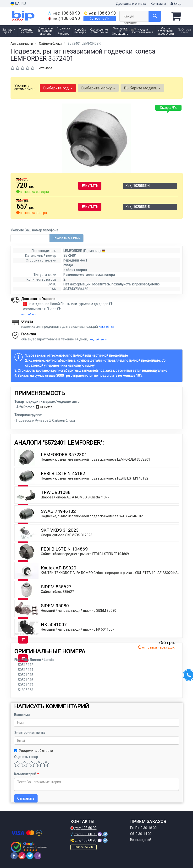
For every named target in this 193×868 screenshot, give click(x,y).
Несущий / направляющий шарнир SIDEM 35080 (79, 611)
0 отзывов (45, 68)
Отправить (26, 798)
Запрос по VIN (100, 19)
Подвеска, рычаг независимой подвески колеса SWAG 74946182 (92, 516)
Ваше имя (22, 715)
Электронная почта (30, 733)
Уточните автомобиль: (25, 87)
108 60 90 (64, 13)
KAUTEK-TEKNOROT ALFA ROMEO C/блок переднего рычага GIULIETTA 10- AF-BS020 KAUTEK (113, 573)
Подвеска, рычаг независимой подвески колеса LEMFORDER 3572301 (96, 459)
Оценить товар (26, 757)
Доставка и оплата (131, 4)
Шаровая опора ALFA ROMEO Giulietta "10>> (75, 497)
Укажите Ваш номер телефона (34, 230)
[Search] (155, 16)
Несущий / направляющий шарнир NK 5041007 (78, 629)
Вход (176, 4)
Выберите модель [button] (142, 88)
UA (15, 4)
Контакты (158, 4)
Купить (90, 186)
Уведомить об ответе (33, 751)
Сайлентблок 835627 (57, 592)
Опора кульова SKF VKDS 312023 (67, 535)
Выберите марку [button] (98, 88)
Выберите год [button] (58, 88)
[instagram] (22, 856)
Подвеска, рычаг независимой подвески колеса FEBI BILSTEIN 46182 (95, 478)
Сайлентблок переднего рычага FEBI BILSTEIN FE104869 (85, 554)
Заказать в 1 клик (66, 238)
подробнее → (31, 314)
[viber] (38, 856)
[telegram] (30, 856)
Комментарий (26, 774)
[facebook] (14, 856)
